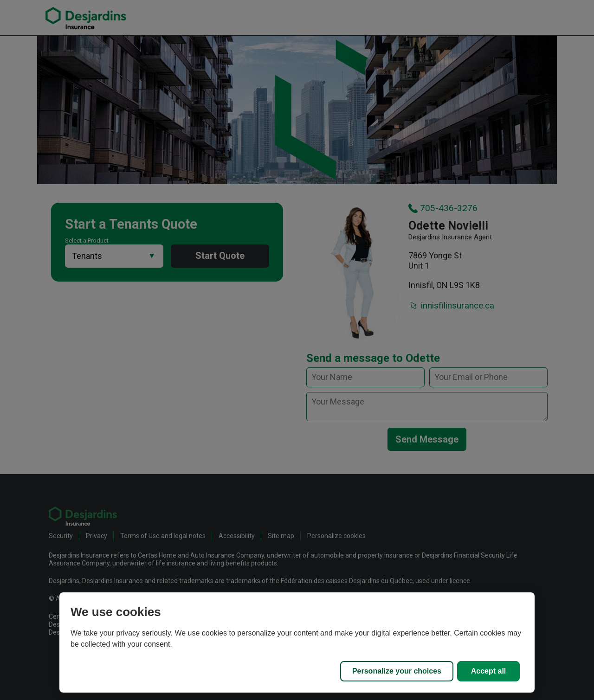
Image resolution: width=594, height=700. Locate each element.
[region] (297, 642)
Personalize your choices (397, 671)
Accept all (489, 671)
